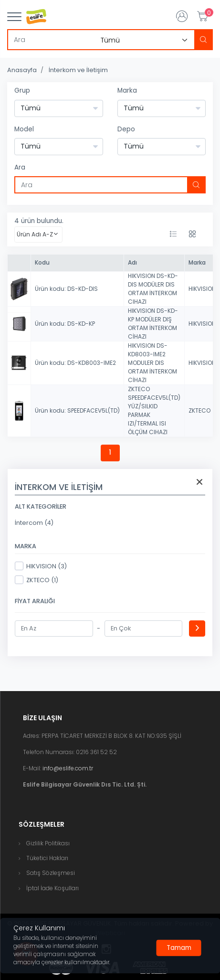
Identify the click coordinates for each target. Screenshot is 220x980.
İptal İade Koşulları (52, 888)
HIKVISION (202, 289)
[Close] (179, 948)
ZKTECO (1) (37, 580)
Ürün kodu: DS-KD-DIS (66, 289)
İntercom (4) (34, 523)
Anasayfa (22, 70)
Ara (20, 167)
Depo (126, 129)
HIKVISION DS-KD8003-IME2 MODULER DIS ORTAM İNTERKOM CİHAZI (152, 363)
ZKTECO (199, 410)
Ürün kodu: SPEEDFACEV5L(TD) (77, 410)
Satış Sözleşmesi (51, 873)
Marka (127, 91)
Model (24, 129)
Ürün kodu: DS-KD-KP (65, 324)
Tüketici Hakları (47, 858)
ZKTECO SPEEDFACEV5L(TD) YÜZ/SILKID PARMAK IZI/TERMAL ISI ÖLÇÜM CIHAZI (154, 410)
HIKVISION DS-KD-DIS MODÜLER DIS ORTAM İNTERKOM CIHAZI (153, 289)
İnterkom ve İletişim (78, 70)
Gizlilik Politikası (48, 843)
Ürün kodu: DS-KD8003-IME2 (75, 363)
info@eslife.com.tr (68, 768)
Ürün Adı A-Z (35, 234)
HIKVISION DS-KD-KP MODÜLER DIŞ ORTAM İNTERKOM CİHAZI (153, 324)
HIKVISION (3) (41, 566)
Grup (22, 91)
